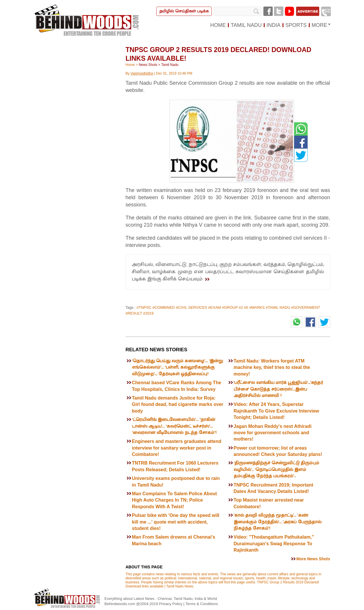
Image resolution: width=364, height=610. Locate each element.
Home (130, 65)
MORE (320, 25)
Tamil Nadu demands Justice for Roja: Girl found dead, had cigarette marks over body (178, 404)
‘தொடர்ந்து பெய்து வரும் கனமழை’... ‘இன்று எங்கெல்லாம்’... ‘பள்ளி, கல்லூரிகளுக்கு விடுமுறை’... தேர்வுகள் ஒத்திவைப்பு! (178, 367)
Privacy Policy (171, 604)
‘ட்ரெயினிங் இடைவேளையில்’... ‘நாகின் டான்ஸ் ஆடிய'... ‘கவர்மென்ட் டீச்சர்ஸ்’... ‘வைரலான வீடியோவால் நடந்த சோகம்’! (174, 426)
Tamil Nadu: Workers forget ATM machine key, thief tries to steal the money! (272, 367)
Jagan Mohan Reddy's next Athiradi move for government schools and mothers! (273, 433)
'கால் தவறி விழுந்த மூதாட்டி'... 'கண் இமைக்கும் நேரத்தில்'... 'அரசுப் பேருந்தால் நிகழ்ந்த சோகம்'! (278, 522)
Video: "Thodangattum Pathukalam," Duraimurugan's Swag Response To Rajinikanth (274, 544)
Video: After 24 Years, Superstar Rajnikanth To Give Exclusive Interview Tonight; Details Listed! (276, 411)
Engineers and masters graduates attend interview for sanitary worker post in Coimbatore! (177, 448)
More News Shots (313, 559)
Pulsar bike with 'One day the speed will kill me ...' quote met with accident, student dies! (176, 522)
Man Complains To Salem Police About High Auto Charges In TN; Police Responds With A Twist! (174, 500)
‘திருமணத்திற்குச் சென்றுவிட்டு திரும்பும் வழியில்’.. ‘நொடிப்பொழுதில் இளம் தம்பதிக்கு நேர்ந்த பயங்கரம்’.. (276, 469)
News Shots (148, 65)
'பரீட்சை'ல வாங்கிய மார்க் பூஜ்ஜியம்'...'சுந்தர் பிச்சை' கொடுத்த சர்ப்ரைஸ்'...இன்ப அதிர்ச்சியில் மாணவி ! (278, 389)
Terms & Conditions (202, 604)
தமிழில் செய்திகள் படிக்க (184, 11)
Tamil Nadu (170, 65)
